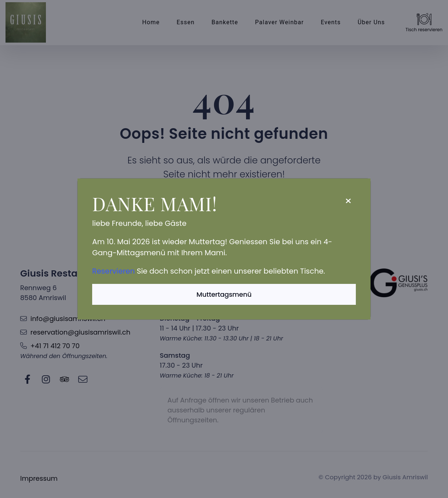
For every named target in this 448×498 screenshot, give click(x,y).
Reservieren (113, 271)
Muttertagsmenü (224, 294)
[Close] (348, 201)
